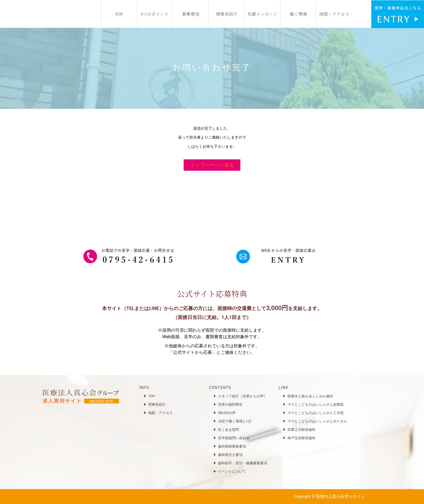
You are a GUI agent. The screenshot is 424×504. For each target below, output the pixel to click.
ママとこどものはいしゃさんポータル (317, 421)
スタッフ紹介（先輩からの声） (243, 396)
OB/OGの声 (227, 413)
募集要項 (191, 14)
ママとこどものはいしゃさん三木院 (316, 413)
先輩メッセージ (262, 14)
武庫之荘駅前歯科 (302, 430)
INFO (144, 388)
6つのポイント (155, 14)
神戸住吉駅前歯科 (302, 438)
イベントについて (232, 471)
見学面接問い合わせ (234, 438)
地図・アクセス (334, 14)
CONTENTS (220, 388)
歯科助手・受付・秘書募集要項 (243, 463)
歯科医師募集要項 (232, 446)
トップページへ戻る (212, 165)
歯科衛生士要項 (230, 455)
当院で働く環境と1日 (235, 421)
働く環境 (298, 14)
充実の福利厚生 (230, 404)
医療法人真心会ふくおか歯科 (310, 396)
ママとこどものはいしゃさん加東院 (316, 404)
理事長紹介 (227, 14)
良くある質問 (228, 430)
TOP (119, 14)
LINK (283, 388)
